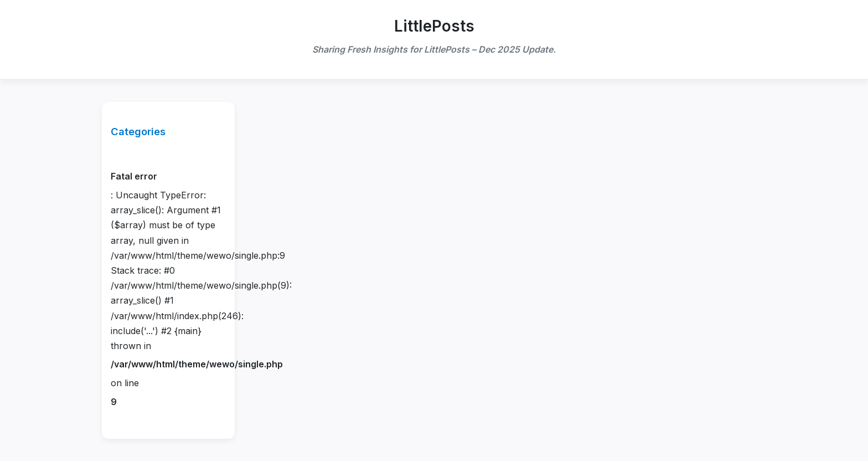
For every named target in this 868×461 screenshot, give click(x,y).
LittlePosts (434, 26)
